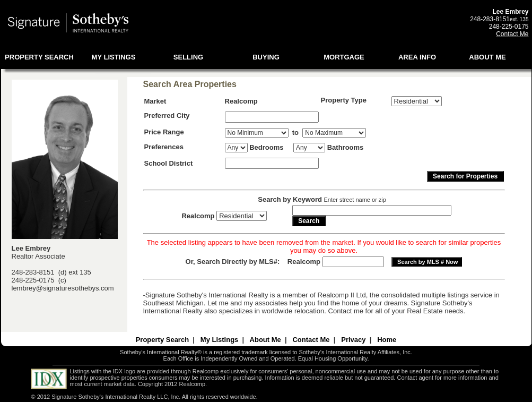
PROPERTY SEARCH (39, 57)
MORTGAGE (344, 57)
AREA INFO (417, 57)
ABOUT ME (487, 57)
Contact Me (512, 34)
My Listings (220, 340)
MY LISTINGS (114, 57)
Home (387, 340)
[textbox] (272, 117)
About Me (265, 340)
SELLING (188, 57)
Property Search (162, 340)
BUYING (266, 57)
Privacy (353, 340)
